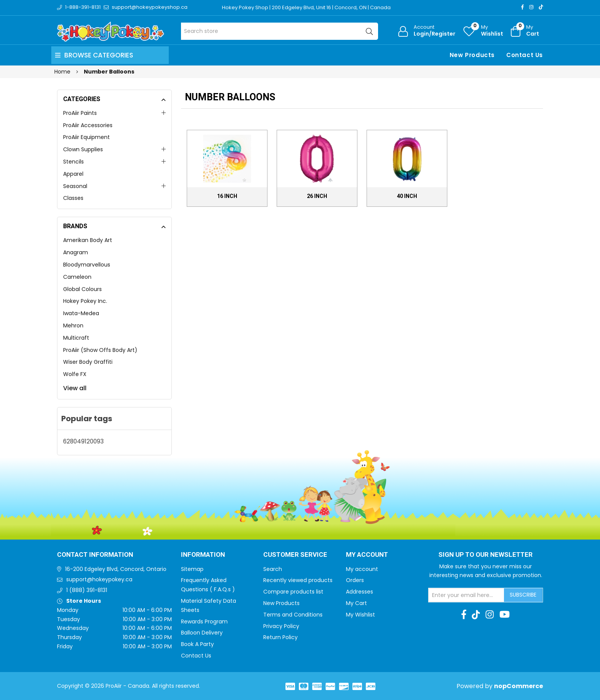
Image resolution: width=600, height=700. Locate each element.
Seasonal (75, 186)
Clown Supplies (83, 149)
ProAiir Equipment (86, 137)
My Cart (356, 603)
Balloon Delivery (202, 633)
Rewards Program (204, 621)
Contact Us (525, 55)
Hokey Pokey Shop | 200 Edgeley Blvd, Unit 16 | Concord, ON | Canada (306, 7)
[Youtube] (505, 615)
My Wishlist (360, 615)
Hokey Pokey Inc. (85, 301)
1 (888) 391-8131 (87, 590)
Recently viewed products (298, 580)
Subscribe (523, 595)
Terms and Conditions (293, 615)
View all (75, 388)
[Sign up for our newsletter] (466, 595)
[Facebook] (523, 7)
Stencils (73, 162)
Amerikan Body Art (88, 240)
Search (273, 569)
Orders (355, 580)
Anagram (76, 252)
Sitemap (192, 569)
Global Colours (82, 289)
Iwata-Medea (81, 313)
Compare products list (293, 592)
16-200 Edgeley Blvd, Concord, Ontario (116, 569)
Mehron (73, 325)
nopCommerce (518, 686)
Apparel (73, 174)
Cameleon (77, 277)
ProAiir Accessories (88, 125)
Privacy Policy (281, 626)
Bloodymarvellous (87, 265)
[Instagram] (531, 7)
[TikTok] (541, 7)
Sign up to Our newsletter (486, 555)
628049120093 (83, 441)
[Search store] (280, 31)
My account (362, 569)
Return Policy (280, 637)
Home (62, 72)
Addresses (360, 592)
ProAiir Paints (80, 113)
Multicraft (76, 338)
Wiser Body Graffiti (88, 362)
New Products (472, 55)
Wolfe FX (75, 374)
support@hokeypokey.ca (99, 579)
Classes (73, 198)
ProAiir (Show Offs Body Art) (100, 350)
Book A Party (197, 644)
